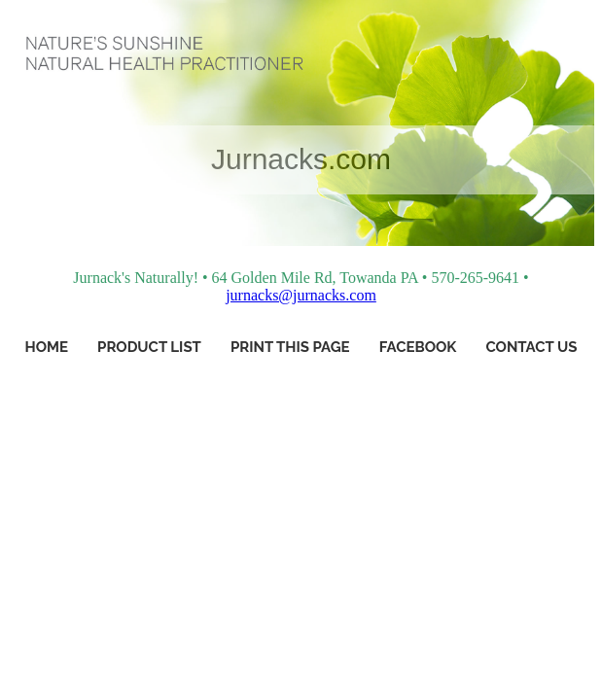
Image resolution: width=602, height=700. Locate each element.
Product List (149, 347)
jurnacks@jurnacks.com (301, 295)
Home (47, 347)
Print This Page (290, 347)
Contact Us (531, 347)
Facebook (418, 347)
